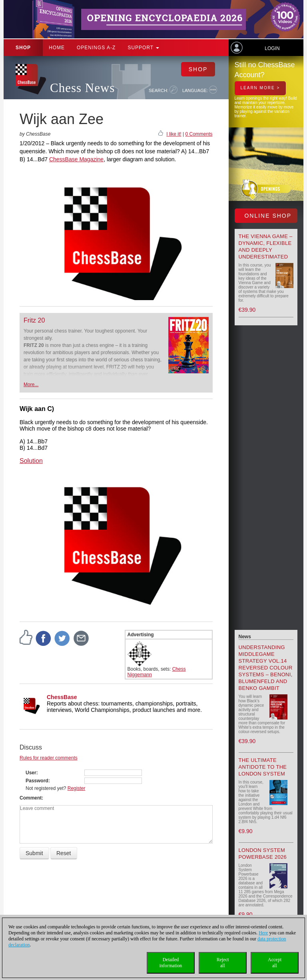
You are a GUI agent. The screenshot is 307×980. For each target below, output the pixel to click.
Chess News (82, 88)
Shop (23, 48)
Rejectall (223, 963)
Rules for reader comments (49, 758)
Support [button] (143, 48)
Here (263, 933)
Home (57, 48)
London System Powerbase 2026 (263, 854)
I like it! (174, 134)
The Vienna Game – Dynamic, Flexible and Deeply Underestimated (266, 247)
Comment (31, 798)
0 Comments (199, 134)
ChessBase (62, 697)
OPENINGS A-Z (96, 48)
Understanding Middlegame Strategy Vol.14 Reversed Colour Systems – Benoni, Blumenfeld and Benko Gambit (266, 668)
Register (77, 788)
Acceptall (275, 963)
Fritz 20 (34, 320)
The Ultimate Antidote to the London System (263, 767)
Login (272, 48)
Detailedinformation (171, 963)
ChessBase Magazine (76, 159)
